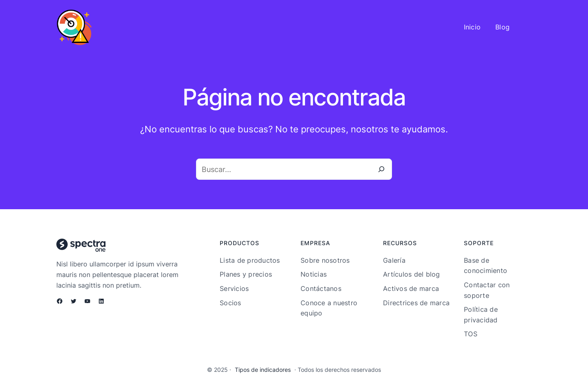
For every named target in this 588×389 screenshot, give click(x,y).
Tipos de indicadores (263, 370)
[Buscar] (381, 169)
